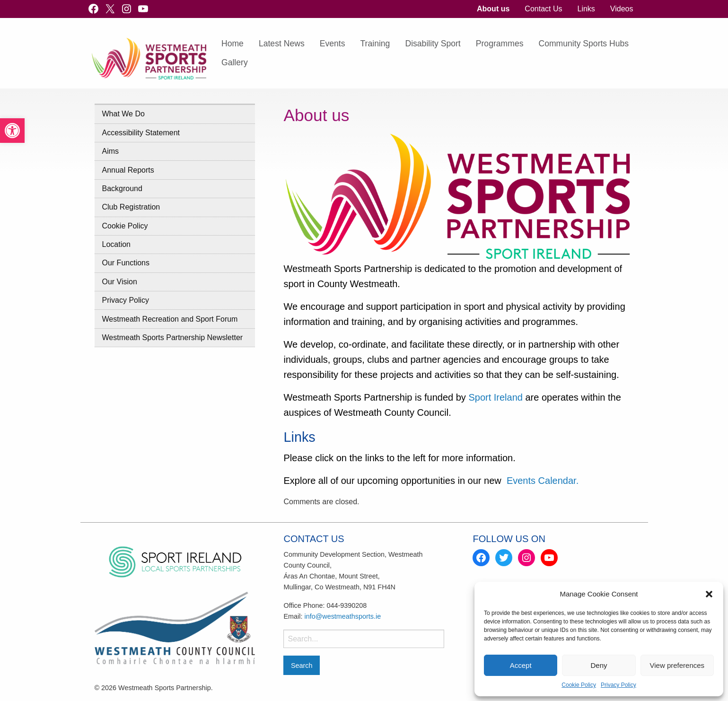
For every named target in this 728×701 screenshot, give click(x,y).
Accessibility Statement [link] (141, 133)
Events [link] (333, 44)
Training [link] (375, 44)
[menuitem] (493, 9)
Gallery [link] (235, 62)
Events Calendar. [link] (543, 481)
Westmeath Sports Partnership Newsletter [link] (173, 337)
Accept (521, 665)
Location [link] (117, 244)
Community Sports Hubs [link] (583, 44)
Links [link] (586, 9)
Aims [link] (111, 151)
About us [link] (493, 9)
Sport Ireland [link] (497, 397)
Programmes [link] (500, 44)
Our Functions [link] (126, 263)
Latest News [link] (282, 44)
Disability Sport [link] (433, 44)
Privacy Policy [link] (618, 685)
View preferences (677, 665)
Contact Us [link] (543, 9)
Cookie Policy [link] (579, 685)
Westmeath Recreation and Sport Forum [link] (170, 319)
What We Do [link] (123, 114)
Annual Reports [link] (128, 170)
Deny (599, 665)
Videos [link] (622, 9)
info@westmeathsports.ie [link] (342, 616)
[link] (12, 131)
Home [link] (232, 44)
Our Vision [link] (120, 282)
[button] (709, 594)
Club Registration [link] (131, 207)
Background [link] (122, 188)
